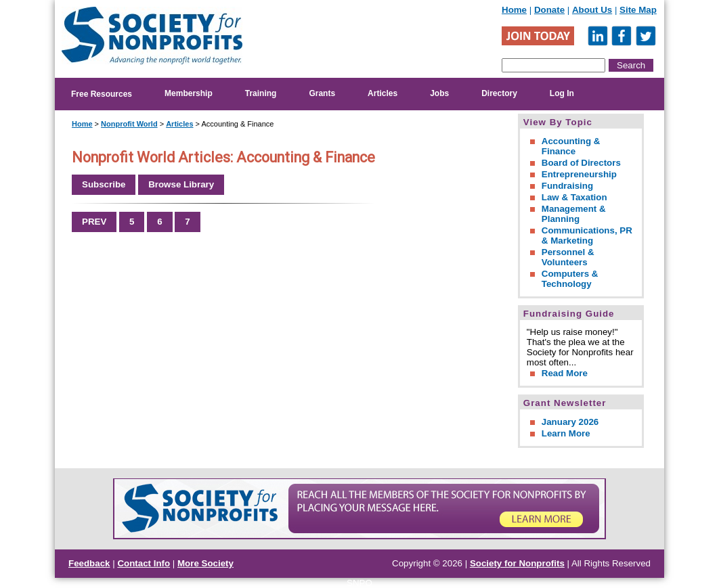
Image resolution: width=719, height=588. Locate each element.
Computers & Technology (570, 279)
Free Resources (102, 94)
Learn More (566, 433)
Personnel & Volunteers (568, 257)
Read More (565, 373)
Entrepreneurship (579, 174)
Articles (383, 93)
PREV (94, 222)
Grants (322, 93)
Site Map (638, 10)
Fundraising (567, 186)
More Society (205, 563)
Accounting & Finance (571, 146)
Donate (549, 10)
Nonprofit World (129, 124)
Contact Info (144, 563)
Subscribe (104, 184)
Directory (499, 93)
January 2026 (570, 422)
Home (514, 10)
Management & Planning (574, 214)
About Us (592, 10)
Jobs (439, 93)
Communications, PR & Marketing (587, 235)
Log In (562, 93)
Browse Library (181, 184)
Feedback (89, 563)
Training (261, 93)
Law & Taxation (574, 197)
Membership (189, 93)
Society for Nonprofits (517, 563)
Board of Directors (581, 163)
